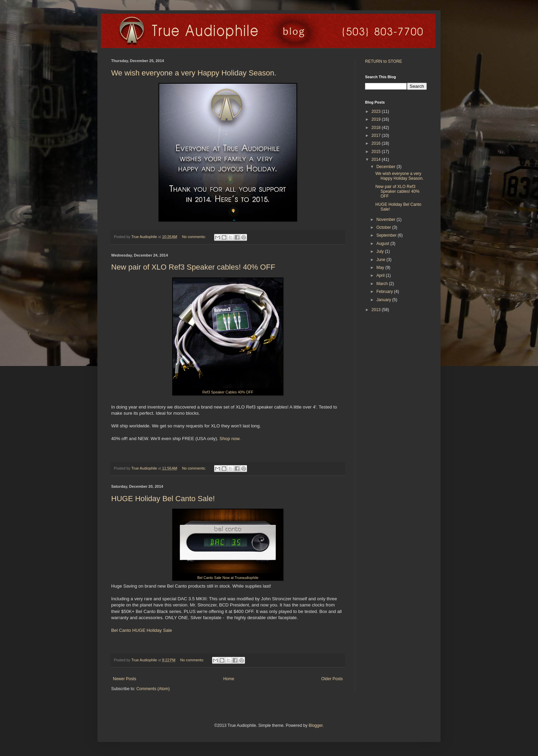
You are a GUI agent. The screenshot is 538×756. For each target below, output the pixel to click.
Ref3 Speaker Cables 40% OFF (228, 392)
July (381, 251)
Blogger (315, 725)
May (381, 268)
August (383, 244)
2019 (377, 119)
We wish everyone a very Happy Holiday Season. (194, 73)
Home (229, 679)
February (385, 292)
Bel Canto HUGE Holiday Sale (142, 630)
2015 (377, 152)
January (384, 300)
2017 (377, 135)
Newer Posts (125, 679)
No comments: (194, 237)
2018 (377, 128)
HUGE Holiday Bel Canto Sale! (163, 499)
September (387, 235)
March (383, 284)
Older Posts (332, 679)
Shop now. (230, 439)
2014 (377, 160)
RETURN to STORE (384, 61)
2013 (377, 310)
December (387, 167)
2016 (377, 143)
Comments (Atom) (153, 689)
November (387, 220)
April (381, 275)
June (381, 260)
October (384, 227)
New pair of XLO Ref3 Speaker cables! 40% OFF (193, 267)
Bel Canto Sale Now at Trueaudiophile (228, 578)
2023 (377, 111)
